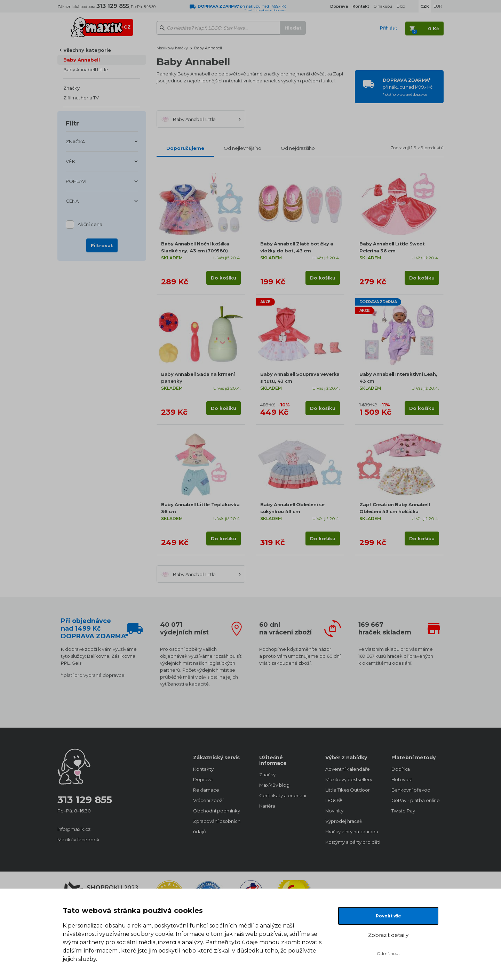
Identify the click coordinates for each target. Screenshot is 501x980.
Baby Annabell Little (86, 70)
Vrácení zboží (208, 800)
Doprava (203, 779)
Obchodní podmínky (217, 811)
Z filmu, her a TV (81, 98)
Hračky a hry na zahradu (351, 832)
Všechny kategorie (87, 50)
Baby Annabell (82, 60)
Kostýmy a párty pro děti (351, 842)
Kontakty (203, 769)
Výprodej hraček (344, 821)
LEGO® (334, 800)
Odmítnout (388, 953)
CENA (72, 201)
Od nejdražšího (298, 148)
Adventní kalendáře (348, 769)
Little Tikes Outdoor (348, 790)
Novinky (334, 811)
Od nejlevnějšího (242, 148)
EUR (438, 6)
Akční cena (90, 225)
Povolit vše (388, 916)
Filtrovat (102, 245)
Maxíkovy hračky (172, 48)
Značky (71, 88)
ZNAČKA (75, 141)
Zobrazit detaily (388, 935)
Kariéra (267, 806)
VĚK (70, 161)
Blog (401, 6)
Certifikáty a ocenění (283, 795)
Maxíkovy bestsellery (349, 779)
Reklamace (206, 790)
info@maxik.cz (74, 829)
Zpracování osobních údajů (217, 826)
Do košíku (224, 278)
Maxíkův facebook (78, 840)
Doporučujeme (185, 148)
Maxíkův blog (274, 785)
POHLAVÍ (76, 181)
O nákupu (383, 6)
